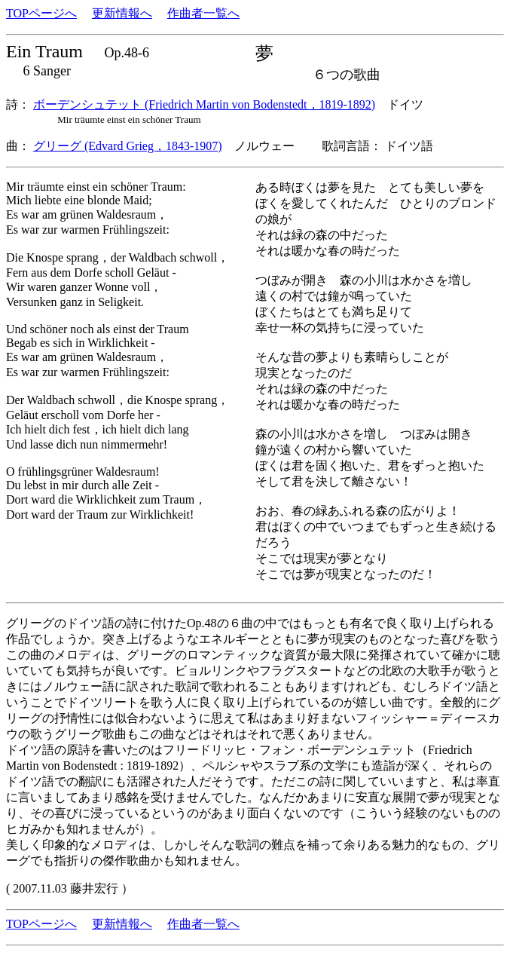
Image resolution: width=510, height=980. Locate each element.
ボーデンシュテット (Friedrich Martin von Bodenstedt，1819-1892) (204, 104)
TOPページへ (41, 13)
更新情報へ (122, 13)
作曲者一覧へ (203, 13)
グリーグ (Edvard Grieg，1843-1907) (128, 146)
